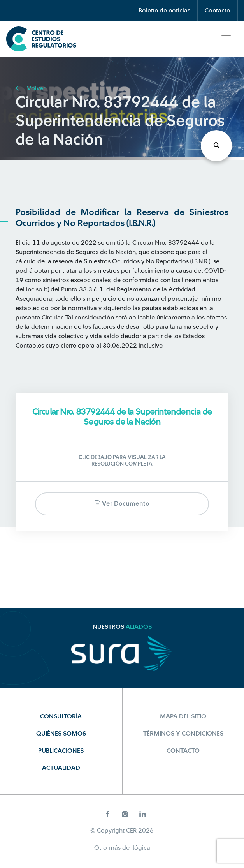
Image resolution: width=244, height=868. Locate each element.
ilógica (141, 848)
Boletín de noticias (164, 11)
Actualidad (61, 768)
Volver (30, 88)
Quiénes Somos (61, 734)
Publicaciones (61, 751)
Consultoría (61, 716)
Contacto (218, 11)
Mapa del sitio (183, 716)
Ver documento (122, 504)
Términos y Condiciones (183, 734)
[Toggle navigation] (226, 39)
